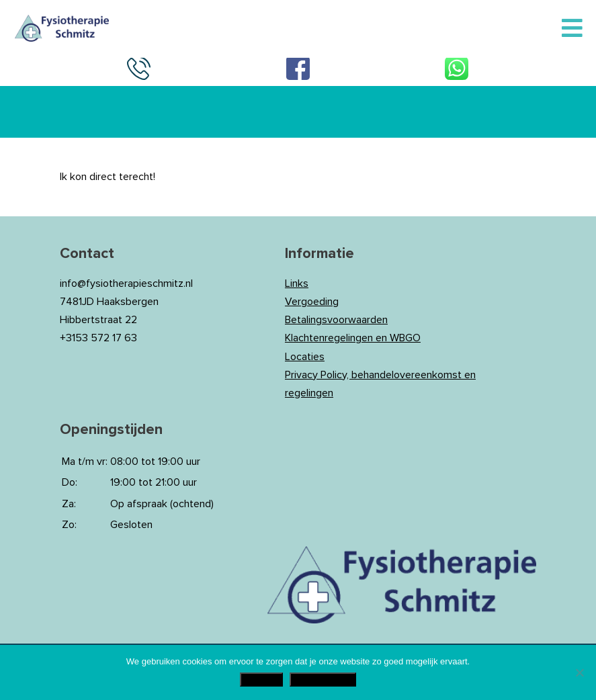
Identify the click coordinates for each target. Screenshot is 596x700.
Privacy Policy (323, 680)
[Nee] (579, 672)
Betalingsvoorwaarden (336, 320)
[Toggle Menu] (572, 29)
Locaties (305, 357)
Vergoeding (312, 302)
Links (297, 283)
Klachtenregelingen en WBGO (353, 338)
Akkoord (262, 680)
